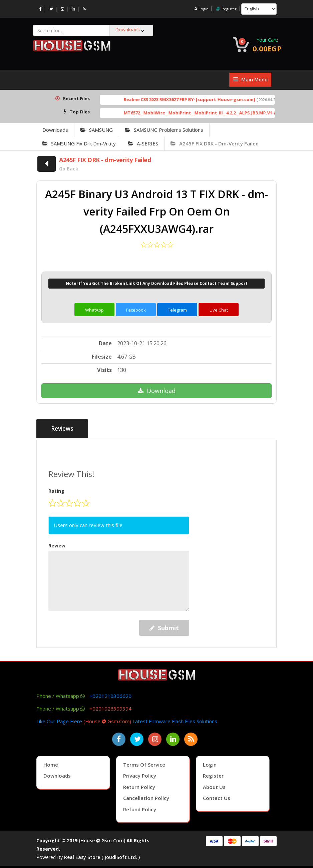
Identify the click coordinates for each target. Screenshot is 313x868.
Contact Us (217, 796)
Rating (56, 490)
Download (157, 391)
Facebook (136, 310)
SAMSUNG (97, 130)
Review (57, 544)
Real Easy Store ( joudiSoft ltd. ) (102, 855)
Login (201, 9)
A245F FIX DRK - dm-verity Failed (215, 143)
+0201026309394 (110, 707)
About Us (214, 785)
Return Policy (139, 785)
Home (51, 763)
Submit (164, 626)
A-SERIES (143, 143)
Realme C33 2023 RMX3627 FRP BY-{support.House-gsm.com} (201, 99)
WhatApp (94, 310)
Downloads (55, 130)
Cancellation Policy (146, 796)
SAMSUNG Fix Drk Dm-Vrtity (79, 143)
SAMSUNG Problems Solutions (164, 130)
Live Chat (219, 310)
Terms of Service (144, 763)
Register (226, 9)
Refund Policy (140, 808)
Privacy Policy (140, 774)
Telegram (177, 310)
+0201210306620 (110, 694)
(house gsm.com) (107, 720)
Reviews (64, 429)
